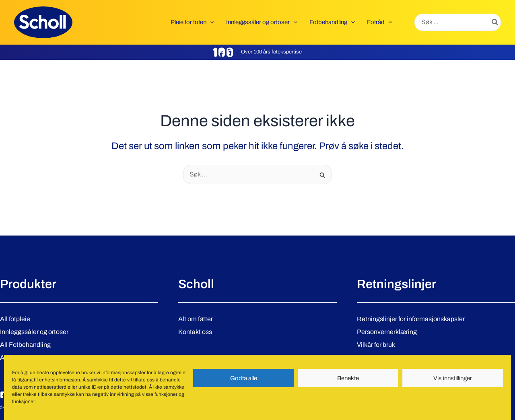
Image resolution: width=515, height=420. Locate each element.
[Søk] (495, 23)
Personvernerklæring (387, 332)
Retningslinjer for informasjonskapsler (411, 319)
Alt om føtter (196, 319)
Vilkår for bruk (376, 345)
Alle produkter (20, 358)
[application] (210, 22)
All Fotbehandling (25, 345)
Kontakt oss (195, 332)
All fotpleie (15, 319)
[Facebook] (4, 395)
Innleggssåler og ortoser (34, 332)
